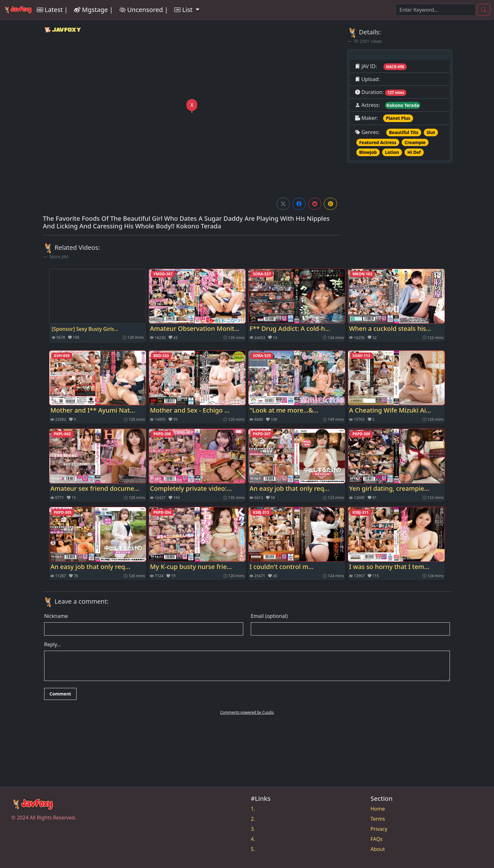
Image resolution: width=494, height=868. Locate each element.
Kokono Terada (403, 105)
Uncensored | (144, 10)
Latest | (52, 10)
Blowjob (368, 152)
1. (253, 809)
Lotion (392, 152)
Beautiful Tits (404, 132)
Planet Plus (398, 118)
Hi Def (414, 152)
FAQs (376, 839)
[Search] (436, 10)
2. (253, 819)
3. (253, 829)
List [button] (184, 10)
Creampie (415, 142)
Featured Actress (378, 142)
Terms (378, 819)
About (378, 849)
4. (253, 839)
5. (253, 849)
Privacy (379, 829)
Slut (431, 132)
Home (378, 809)
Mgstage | (93, 10)
